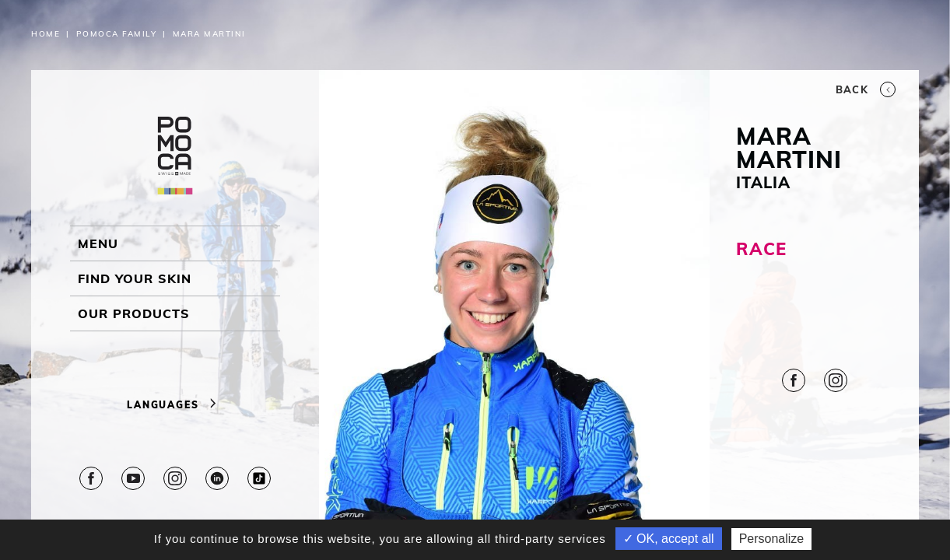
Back (866, 89)
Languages (175, 405)
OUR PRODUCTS (134, 313)
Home (46, 34)
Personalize (772, 539)
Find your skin (135, 278)
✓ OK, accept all (669, 539)
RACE (761, 249)
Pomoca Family (117, 34)
